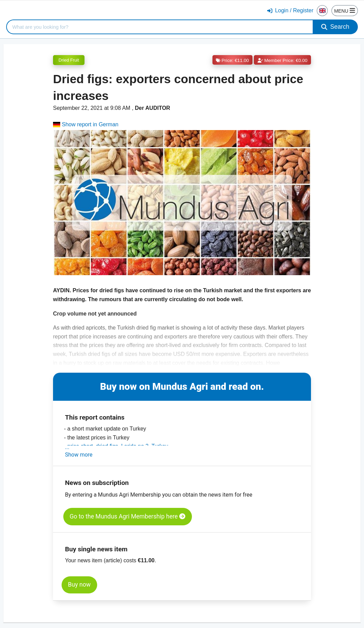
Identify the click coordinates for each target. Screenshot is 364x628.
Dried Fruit (69, 60)
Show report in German (86, 124)
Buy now (79, 585)
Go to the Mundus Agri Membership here (128, 516)
